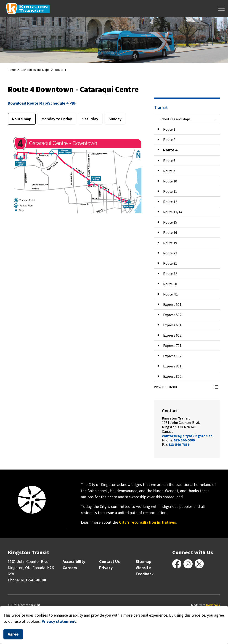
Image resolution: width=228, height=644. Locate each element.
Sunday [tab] (115, 119)
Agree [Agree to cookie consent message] (13, 634)
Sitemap (143, 561)
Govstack (213, 605)
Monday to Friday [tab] (57, 119)
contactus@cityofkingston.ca (187, 436)
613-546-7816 (179, 444)
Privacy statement (59, 621)
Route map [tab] (22, 119)
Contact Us (109, 561)
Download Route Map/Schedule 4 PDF (42, 103)
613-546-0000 (184, 440)
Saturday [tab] (90, 119)
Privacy (106, 568)
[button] (183, 387)
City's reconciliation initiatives (147, 522)
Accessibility (74, 561)
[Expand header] (221, 9)
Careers (70, 568)
